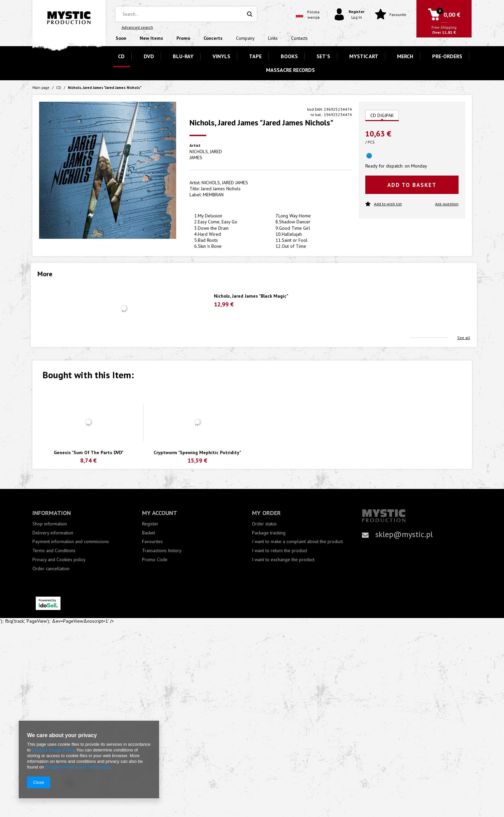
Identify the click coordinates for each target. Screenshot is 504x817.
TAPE (255, 56)
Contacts (299, 38)
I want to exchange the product (283, 560)
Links (273, 38)
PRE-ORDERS (447, 56)
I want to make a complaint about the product (297, 542)
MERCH (405, 56)
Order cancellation (51, 569)
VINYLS (221, 56)
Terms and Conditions (54, 551)
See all (464, 338)
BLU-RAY (183, 56)
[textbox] (186, 14)
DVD (149, 56)
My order (266, 513)
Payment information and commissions (71, 542)
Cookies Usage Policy (53, 750)
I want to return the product (280, 551)
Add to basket (412, 185)
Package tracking (269, 533)
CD (121, 56)
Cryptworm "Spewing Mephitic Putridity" (197, 453)
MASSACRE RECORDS (290, 70)
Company (245, 38)
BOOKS (289, 56)
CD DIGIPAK (382, 115)
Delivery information (53, 533)
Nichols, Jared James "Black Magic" (251, 296)
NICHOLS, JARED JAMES (206, 155)
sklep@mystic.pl (404, 534)
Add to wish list (384, 204)
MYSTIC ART (364, 56)
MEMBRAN (213, 195)
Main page (41, 88)
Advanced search (137, 27)
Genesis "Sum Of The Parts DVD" (89, 453)
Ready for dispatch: (384, 166)
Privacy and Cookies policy (59, 560)
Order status (264, 524)
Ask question (447, 204)
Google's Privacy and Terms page (78, 767)
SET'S (323, 56)
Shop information (50, 524)
